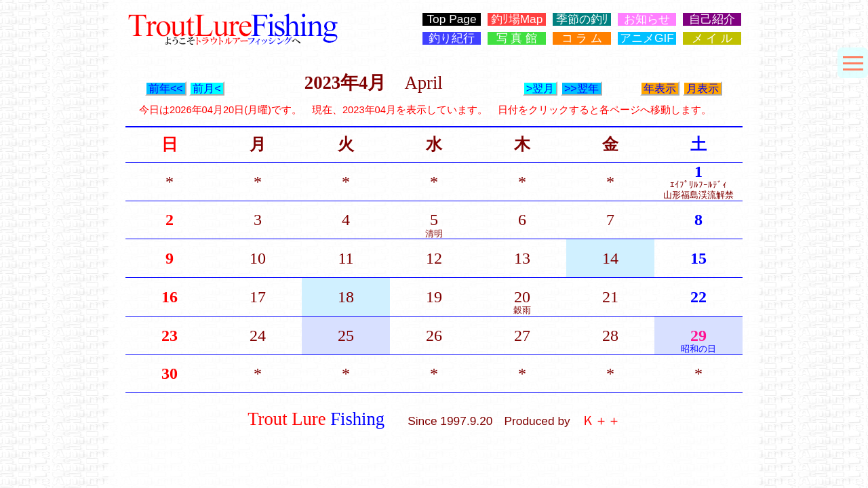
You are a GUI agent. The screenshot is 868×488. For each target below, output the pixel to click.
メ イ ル (712, 38)
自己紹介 (712, 19)
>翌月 (540, 88)
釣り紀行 (452, 38)
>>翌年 (581, 88)
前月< (206, 88)
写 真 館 (517, 38)
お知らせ (647, 19)
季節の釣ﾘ (582, 19)
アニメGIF (647, 38)
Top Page (451, 19)
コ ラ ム (582, 38)
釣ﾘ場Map (517, 19)
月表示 (703, 88)
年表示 (660, 88)
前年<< (166, 88)
